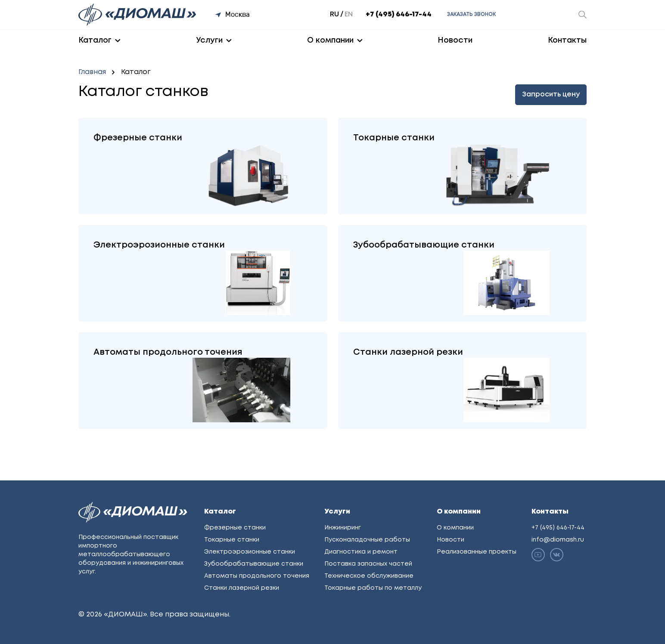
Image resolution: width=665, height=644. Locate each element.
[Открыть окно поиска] (583, 15)
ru (334, 14)
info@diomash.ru (558, 540)
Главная (92, 72)
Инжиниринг (343, 528)
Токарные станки (232, 540)
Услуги (209, 40)
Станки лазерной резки (242, 588)
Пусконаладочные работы (367, 540)
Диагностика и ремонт (361, 552)
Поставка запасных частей (368, 564)
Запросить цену (551, 94)
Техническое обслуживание (369, 576)
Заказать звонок (471, 14)
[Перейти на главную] (138, 15)
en (349, 14)
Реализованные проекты (477, 552)
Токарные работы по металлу (373, 588)
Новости (455, 40)
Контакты (567, 40)
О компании (330, 40)
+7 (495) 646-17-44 (399, 14)
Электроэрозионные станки (250, 552)
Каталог (95, 40)
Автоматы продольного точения (257, 576)
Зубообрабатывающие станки (254, 564)
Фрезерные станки (235, 528)
